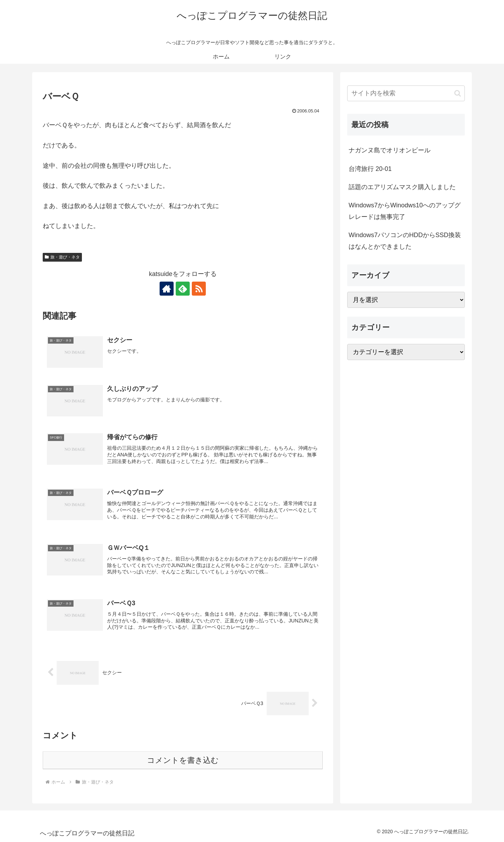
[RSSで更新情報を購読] (199, 289)
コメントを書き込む (183, 760)
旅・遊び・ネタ (62, 257)
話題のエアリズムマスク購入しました (402, 187)
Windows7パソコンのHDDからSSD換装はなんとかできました (405, 241)
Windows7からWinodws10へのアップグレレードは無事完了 (405, 211)
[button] (458, 93)
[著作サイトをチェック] (167, 289)
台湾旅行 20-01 (370, 169)
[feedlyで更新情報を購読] (183, 289)
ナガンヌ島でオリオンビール (390, 150)
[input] (406, 93)
